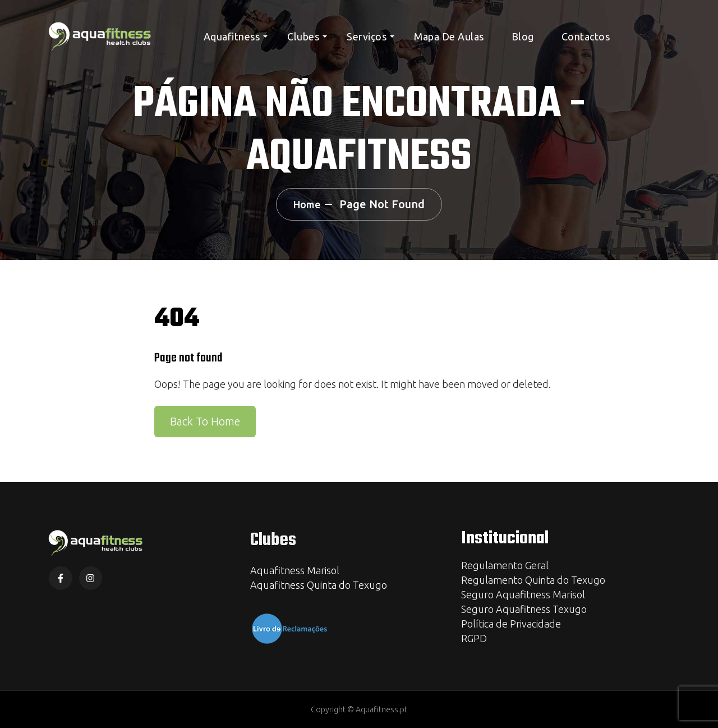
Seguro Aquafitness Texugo (524, 609)
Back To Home (205, 421)
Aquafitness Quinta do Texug (316, 585)
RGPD (474, 638)
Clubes (303, 36)
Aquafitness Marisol (295, 570)
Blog (523, 36)
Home (307, 204)
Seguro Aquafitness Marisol (523, 594)
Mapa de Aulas (449, 36)
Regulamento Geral (505, 565)
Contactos (586, 36)
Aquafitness (232, 36)
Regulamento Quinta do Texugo (533, 580)
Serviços (367, 36)
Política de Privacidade (511, 624)
